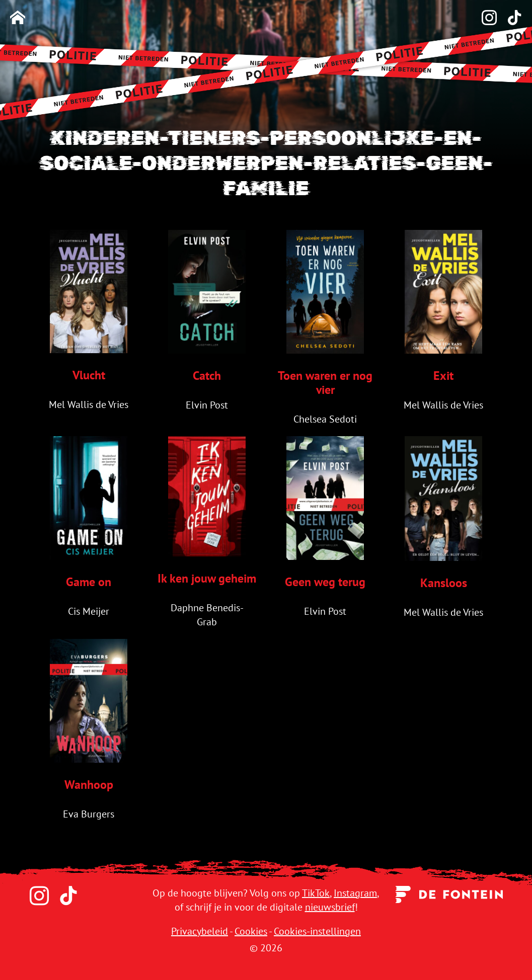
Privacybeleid (200, 931)
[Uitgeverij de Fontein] (449, 893)
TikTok (316, 893)
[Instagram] (484, 18)
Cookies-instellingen (317, 931)
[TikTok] (509, 18)
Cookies (251, 931)
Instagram (355, 893)
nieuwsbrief (330, 907)
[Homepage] (18, 18)
